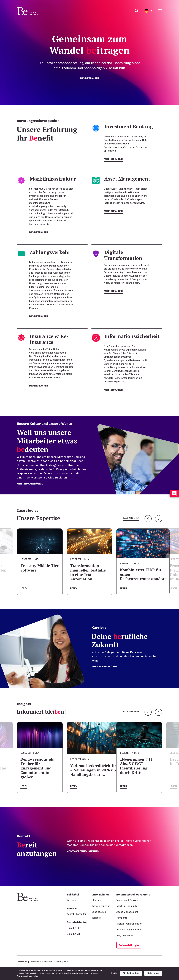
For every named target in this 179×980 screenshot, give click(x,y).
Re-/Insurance (125, 936)
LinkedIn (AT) (74, 934)
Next (159, 519)
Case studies (99, 912)
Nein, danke (153, 975)
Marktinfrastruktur (128, 906)
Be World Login (129, 945)
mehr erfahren (89, 78)
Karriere (71, 900)
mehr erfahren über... (30, 484)
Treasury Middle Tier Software (39, 568)
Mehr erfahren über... (105, 667)
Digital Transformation (129, 924)
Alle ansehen (131, 518)
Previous (148, 519)
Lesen (24, 588)
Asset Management (127, 912)
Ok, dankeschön (131, 975)
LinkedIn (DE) (74, 928)
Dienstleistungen (101, 906)
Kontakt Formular (77, 914)
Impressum (22, 962)
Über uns (97, 900)
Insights (96, 918)
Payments (122, 918)
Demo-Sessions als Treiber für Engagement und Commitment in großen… (37, 768)
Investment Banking (127, 900)
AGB (66, 962)
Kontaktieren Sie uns (83, 851)
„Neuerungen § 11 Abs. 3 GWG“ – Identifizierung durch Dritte (136, 766)
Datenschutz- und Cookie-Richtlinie (45, 962)
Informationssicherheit (129, 930)
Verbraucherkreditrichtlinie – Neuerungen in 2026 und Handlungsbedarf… (95, 770)
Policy (114, 975)
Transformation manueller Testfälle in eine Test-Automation (88, 572)
